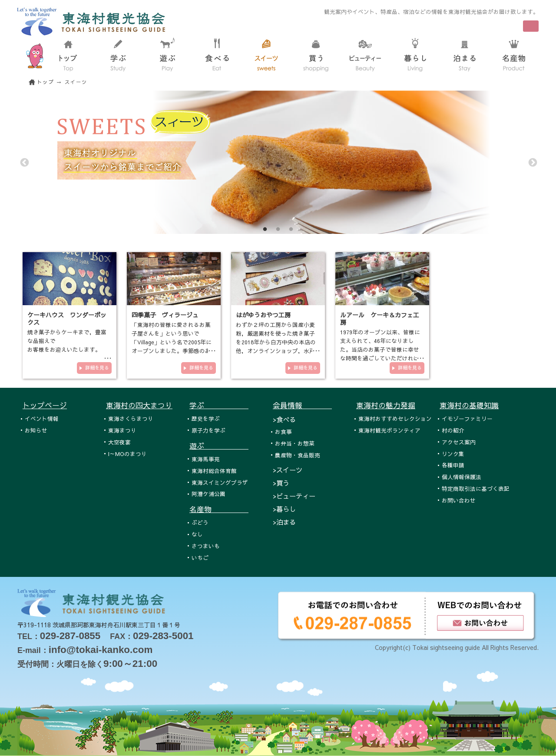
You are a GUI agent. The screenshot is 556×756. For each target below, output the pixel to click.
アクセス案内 (459, 442)
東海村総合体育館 (214, 471)
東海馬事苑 (206, 459)
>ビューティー (294, 496)
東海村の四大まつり (139, 405)
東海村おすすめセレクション (395, 418)
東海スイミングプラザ (220, 482)
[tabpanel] (278, 162)
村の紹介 (453, 430)
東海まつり (122, 430)
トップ (46, 82)
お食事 (283, 431)
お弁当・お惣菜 (295, 443)
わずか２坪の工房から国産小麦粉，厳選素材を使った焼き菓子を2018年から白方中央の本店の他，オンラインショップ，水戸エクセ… (276, 342)
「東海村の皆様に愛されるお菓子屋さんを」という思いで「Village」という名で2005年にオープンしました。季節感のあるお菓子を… (172, 342)
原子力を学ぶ (208, 430)
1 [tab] (265, 230)
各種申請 (453, 465)
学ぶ (219, 405)
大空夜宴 (119, 442)
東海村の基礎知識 (469, 405)
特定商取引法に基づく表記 (476, 488)
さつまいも (206, 546)
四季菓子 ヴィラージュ (165, 315)
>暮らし (284, 509)
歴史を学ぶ (206, 418)
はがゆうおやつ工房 (263, 315)
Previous (24, 162)
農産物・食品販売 (298, 455)
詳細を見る (97, 368)
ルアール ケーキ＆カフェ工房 (380, 318)
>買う (281, 483)
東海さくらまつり (131, 418)
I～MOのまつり (127, 454)
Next (532, 162)
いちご (200, 558)
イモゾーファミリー (467, 418)
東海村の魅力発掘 (386, 405)
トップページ (45, 405)
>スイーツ (288, 470)
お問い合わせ (459, 500)
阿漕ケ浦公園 (208, 494)
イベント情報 (42, 418)
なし (197, 534)
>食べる (284, 419)
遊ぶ (219, 446)
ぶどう (200, 522)
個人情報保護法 (462, 477)
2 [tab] (278, 230)
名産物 (219, 509)
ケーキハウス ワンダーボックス (67, 318)
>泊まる (284, 522)
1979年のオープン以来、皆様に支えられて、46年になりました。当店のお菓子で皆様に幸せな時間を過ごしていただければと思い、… (380, 349)
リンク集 (453, 454)
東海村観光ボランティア (389, 430)
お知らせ (36, 430)
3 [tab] (291, 230)
